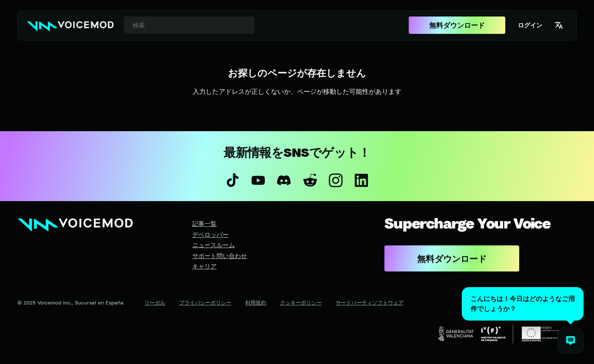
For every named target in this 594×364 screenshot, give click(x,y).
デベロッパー (210, 234)
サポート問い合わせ (220, 256)
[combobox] (189, 25)
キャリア (204, 266)
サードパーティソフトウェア (370, 303)
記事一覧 (204, 223)
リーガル (155, 303)
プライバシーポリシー (205, 303)
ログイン (530, 25)
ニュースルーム (214, 245)
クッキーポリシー (301, 303)
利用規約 (256, 303)
